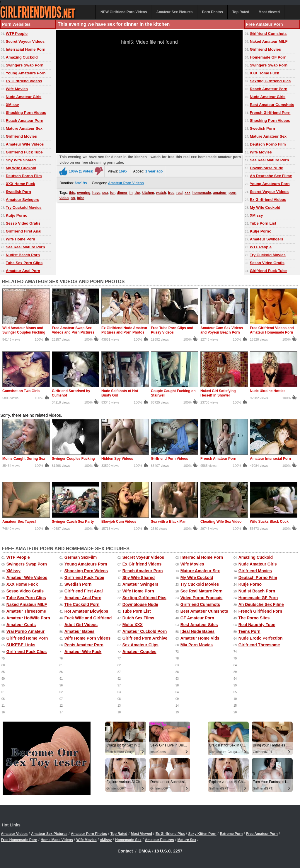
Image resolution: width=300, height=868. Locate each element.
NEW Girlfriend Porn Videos (124, 12)
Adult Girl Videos (81, 625)
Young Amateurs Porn (26, 73)
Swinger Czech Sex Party (73, 522)
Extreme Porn (231, 834)
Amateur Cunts (21, 625)
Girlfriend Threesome (259, 645)
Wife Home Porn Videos (88, 638)
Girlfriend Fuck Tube (24, 152)
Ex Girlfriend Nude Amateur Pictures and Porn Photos (124, 330)
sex (105, 193)
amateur (220, 193)
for (112, 193)
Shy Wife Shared (21, 160)
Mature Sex (187, 840)
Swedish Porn (18, 192)
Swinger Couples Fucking (73, 459)
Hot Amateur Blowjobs (86, 611)
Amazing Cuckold (22, 57)
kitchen (148, 193)
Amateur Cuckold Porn (145, 631)
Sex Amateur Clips (140, 645)
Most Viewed (269, 12)
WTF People (17, 34)
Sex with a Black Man (169, 522)
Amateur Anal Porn (23, 271)
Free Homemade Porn (19, 840)
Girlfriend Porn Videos (169, 459)
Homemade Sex (128, 840)
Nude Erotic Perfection (261, 638)
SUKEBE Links (21, 645)
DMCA (145, 851)
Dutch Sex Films (138, 618)
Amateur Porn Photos (89, 834)
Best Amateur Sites (199, 625)
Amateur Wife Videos (25, 144)
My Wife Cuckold (21, 168)
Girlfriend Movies (21, 136)
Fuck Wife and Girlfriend (88, 618)
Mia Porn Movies (197, 645)
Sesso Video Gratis (23, 223)
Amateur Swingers (23, 200)
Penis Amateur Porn (84, 645)
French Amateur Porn (218, 459)
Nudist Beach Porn (23, 255)
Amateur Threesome (26, 611)
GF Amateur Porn (197, 618)
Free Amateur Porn (262, 834)
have (96, 193)
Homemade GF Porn (268, 57)
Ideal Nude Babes (198, 631)
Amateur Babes (80, 631)
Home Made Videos (57, 840)
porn (232, 193)
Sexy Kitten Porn (202, 834)
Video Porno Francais (202, 598)
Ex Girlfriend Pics (170, 834)
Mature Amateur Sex (24, 128)
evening (84, 193)
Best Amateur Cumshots (272, 105)
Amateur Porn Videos (126, 183)
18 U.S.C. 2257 (168, 851)
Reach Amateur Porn (25, 121)
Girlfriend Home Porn (27, 638)
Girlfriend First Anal (24, 231)
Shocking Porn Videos (26, 113)
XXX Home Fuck (21, 184)
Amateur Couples (139, 652)
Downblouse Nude (266, 168)
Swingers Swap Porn (25, 65)
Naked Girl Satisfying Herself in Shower (218, 393)
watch (161, 193)
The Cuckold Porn (82, 604)
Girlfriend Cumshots (268, 34)
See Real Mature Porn (25, 247)
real (179, 193)
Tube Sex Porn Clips (24, 263)
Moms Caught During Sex (24, 459)
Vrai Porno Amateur (25, 631)
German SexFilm (81, 557)
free (171, 193)
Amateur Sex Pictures (174, 12)
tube (80, 198)
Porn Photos (213, 12)
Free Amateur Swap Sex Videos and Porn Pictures (73, 330)
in (131, 193)
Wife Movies (17, 89)
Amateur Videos (14, 834)
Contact (125, 851)
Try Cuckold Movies (24, 207)
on (73, 198)
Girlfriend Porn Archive (145, 638)
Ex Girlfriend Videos (24, 81)
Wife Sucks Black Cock (269, 522)
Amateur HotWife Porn (28, 618)
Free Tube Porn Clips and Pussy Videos (172, 330)
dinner (122, 193)
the (137, 193)
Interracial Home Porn (26, 49)
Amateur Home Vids (200, 638)
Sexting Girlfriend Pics (270, 81)
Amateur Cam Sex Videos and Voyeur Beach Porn (222, 330)
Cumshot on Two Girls (21, 391)
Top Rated (241, 12)
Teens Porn (249, 631)
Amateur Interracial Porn (270, 459)
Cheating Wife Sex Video (221, 522)
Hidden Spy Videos (117, 459)
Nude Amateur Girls (24, 97)
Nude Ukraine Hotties (268, 391)
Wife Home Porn (21, 239)
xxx (187, 193)
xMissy (106, 840)
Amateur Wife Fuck (83, 652)
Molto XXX (133, 625)
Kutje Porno (17, 215)
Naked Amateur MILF (269, 41)
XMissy (12, 105)
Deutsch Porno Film (24, 176)
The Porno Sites (254, 618)
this (72, 193)
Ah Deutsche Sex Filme (271, 176)
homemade (202, 193)
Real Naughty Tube (257, 625)
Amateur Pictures (159, 840)
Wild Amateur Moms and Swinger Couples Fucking (24, 330)
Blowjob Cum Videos (119, 522)
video (64, 198)
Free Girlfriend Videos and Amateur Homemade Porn (272, 330)
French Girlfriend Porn (270, 113)
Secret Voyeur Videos (25, 41)
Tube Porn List (263, 223)
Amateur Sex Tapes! (19, 522)
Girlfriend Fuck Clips (27, 652)
